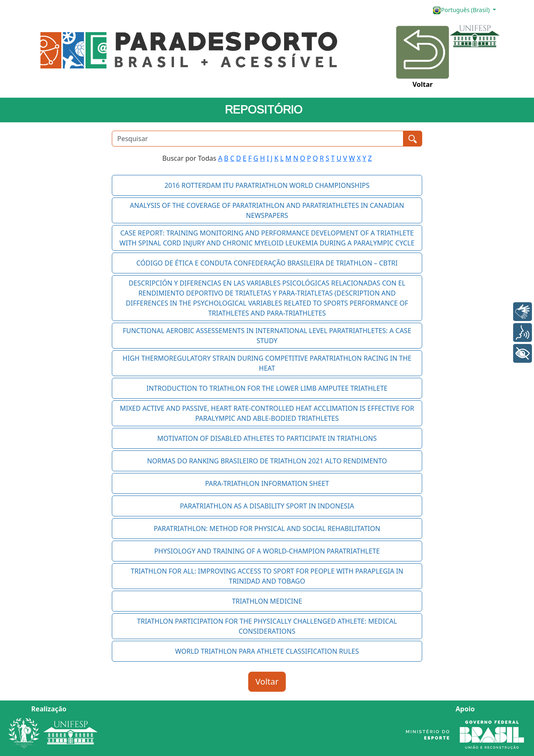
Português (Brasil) (462, 10)
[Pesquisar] (258, 139)
